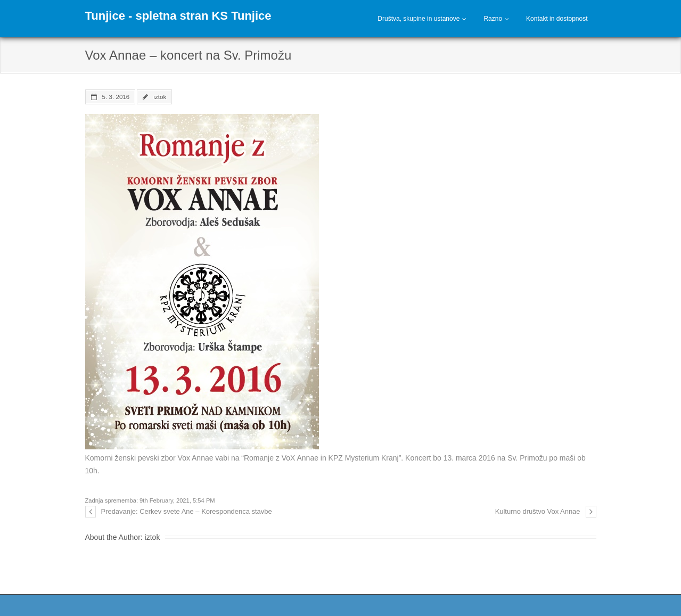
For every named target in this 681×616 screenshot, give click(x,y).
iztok (160, 97)
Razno (493, 19)
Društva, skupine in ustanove (419, 19)
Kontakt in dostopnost (557, 19)
